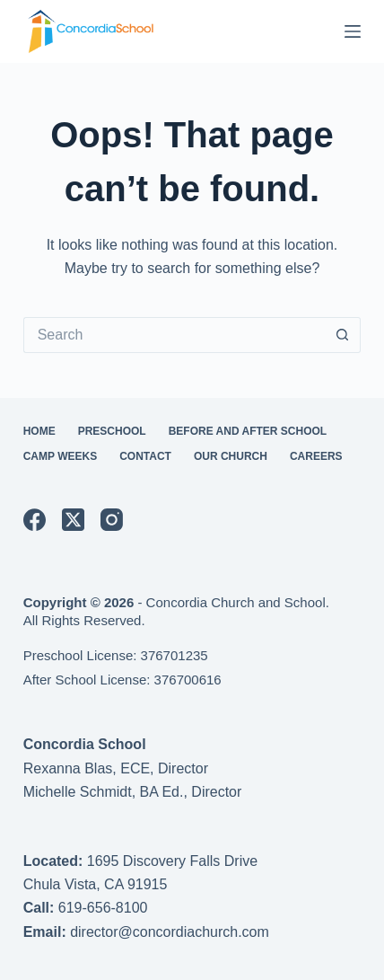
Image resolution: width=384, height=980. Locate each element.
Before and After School (248, 431)
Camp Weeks (60, 456)
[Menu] (353, 31)
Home (39, 431)
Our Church (231, 456)
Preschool (112, 431)
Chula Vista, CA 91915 (96, 884)
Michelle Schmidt (78, 792)
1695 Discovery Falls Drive (172, 861)
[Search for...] (175, 335)
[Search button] (343, 335)
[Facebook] (35, 520)
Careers (316, 456)
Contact (145, 456)
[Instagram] (112, 520)
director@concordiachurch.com (170, 932)
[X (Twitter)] (73, 520)
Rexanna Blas (68, 768)
